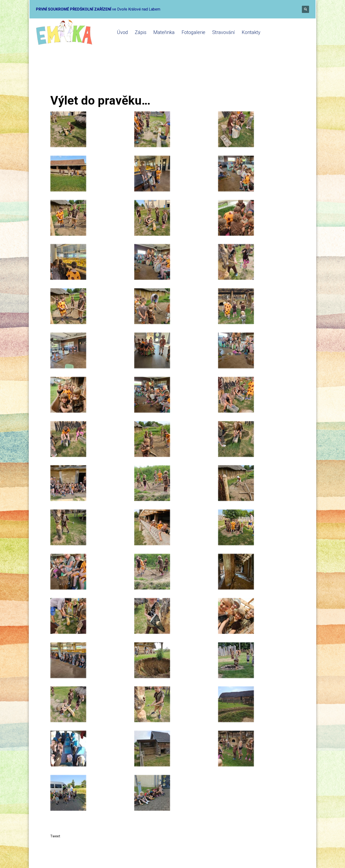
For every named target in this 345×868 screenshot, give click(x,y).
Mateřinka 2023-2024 (113, 75)
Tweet (55, 836)
